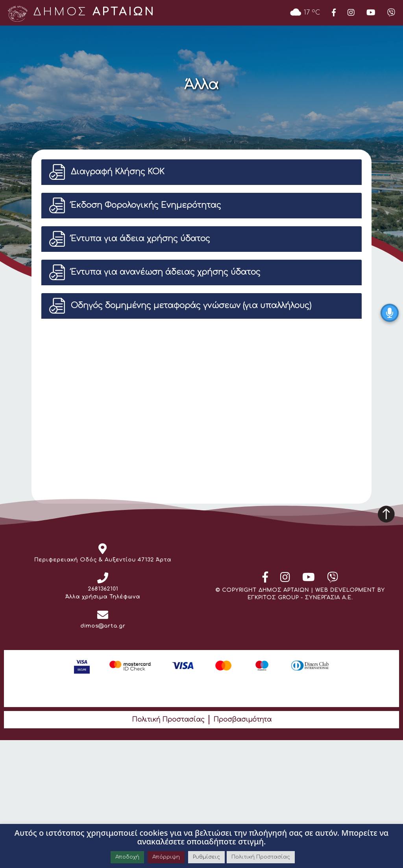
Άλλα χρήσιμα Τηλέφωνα (103, 597)
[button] (201, 172)
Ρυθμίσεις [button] (206, 857)
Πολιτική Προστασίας (168, 720)
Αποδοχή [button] (127, 857)
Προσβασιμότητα (242, 720)
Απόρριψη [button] (166, 857)
